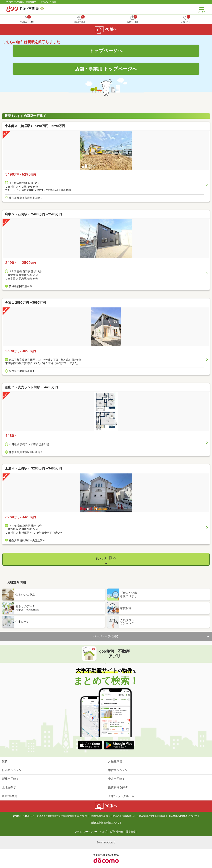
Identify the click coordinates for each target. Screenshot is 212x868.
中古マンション (118, 770)
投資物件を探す (118, 787)
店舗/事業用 (10, 796)
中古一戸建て (117, 779)
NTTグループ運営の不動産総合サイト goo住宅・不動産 (31, 2)
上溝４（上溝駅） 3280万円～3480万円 (33, 468)
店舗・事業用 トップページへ (106, 69)
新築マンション (12, 770)
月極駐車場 (115, 761)
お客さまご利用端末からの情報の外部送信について (62, 816)
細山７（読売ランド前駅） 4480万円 (31, 387)
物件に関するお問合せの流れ (105, 816)
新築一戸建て (10, 779)
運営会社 (131, 832)
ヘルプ (103, 832)
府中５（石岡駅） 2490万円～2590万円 (33, 214)
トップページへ (106, 51)
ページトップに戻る (106, 636)
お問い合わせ (116, 832)
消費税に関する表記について (105, 823)
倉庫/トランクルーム (121, 796)
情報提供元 (128, 816)
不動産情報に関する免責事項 (151, 816)
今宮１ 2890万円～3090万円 (25, 303)
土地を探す (9, 787)
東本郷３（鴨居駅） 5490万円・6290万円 (35, 126)
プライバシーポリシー (86, 832)
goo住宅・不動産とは (23, 816)
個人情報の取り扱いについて (183, 816)
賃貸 (5, 761)
